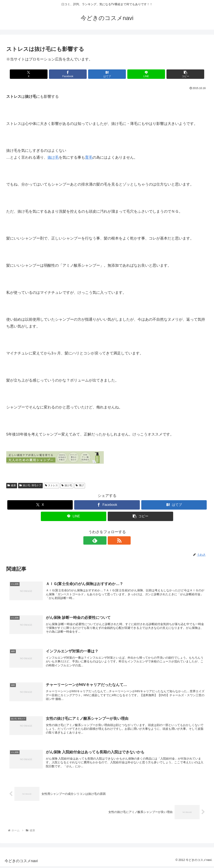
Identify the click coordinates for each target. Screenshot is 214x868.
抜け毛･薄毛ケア (30, 485)
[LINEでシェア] (141, 74)
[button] (175, 74)
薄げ (80, 485)
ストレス (52, 485)
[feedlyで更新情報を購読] (102, 540)
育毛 (89, 157)
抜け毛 (53, 157)
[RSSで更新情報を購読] (112, 540)
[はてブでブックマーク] (107, 74)
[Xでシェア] (39, 74)
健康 (12, 485)
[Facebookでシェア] (73, 74)
